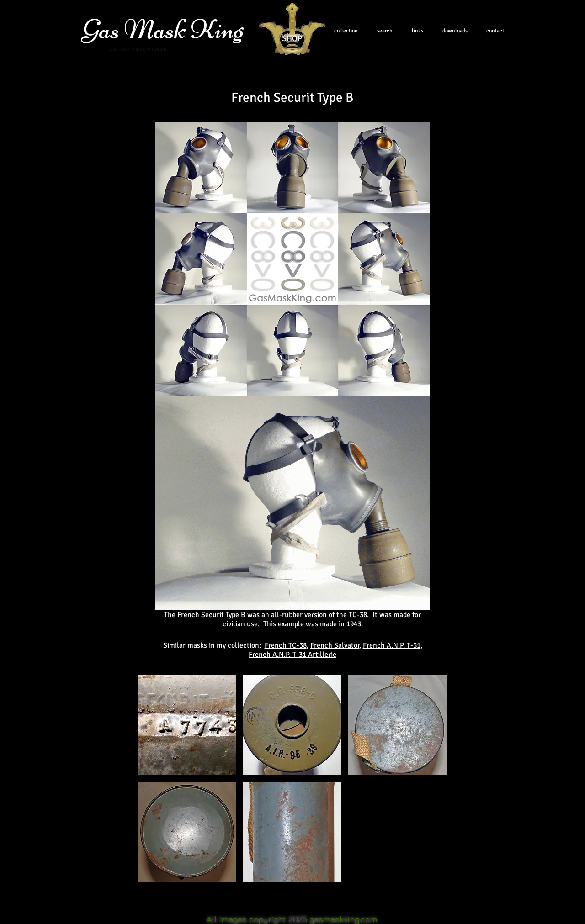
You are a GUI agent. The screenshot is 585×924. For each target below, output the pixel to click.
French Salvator (335, 645)
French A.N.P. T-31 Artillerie (292, 655)
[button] (187, 725)
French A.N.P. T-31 (392, 645)
